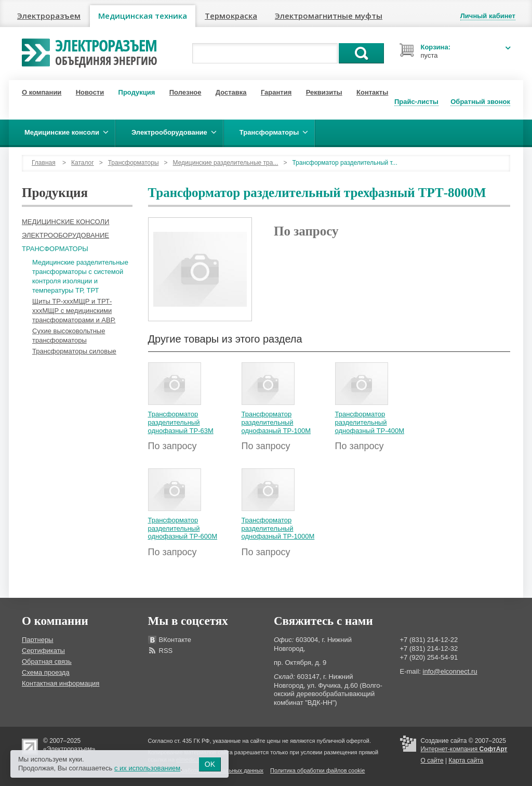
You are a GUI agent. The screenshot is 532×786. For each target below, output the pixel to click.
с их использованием (147, 768)
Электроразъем (49, 16)
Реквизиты (324, 92)
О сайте (432, 761)
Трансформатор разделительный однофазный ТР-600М (183, 528)
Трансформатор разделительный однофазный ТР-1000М (278, 528)
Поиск (361, 53)
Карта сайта (466, 761)
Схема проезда (46, 672)
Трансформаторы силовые (74, 351)
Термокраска (231, 16)
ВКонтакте (175, 640)
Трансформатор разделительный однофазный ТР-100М (276, 422)
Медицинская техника (143, 16)
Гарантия (276, 92)
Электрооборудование (65, 235)
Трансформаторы (134, 163)
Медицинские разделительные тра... (226, 163)
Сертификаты (43, 651)
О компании (42, 92)
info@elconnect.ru (450, 671)
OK (210, 764)
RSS (166, 651)
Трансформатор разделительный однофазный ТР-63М (181, 422)
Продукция (137, 92)
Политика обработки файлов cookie (317, 770)
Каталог (83, 163)
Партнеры (37, 640)
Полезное (185, 92)
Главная (44, 163)
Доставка (231, 92)
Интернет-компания (464, 749)
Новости (90, 92)
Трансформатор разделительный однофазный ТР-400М (370, 422)
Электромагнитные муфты (329, 16)
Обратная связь (47, 661)
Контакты (372, 92)
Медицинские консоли (65, 222)
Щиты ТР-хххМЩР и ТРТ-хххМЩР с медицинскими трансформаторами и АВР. (74, 311)
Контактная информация (61, 683)
